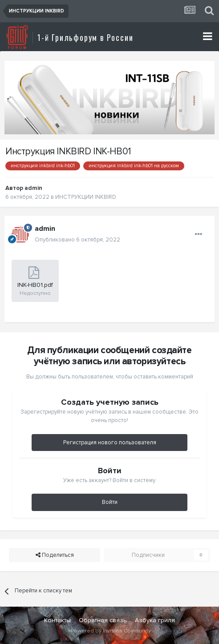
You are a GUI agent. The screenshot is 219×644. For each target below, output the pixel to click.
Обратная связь (103, 620)
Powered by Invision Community (111, 631)
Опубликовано (77, 240)
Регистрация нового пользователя (110, 443)
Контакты (57, 620)
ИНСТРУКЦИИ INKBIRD (86, 197)
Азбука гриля (155, 620)
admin (33, 188)
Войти (110, 502)
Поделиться (55, 555)
